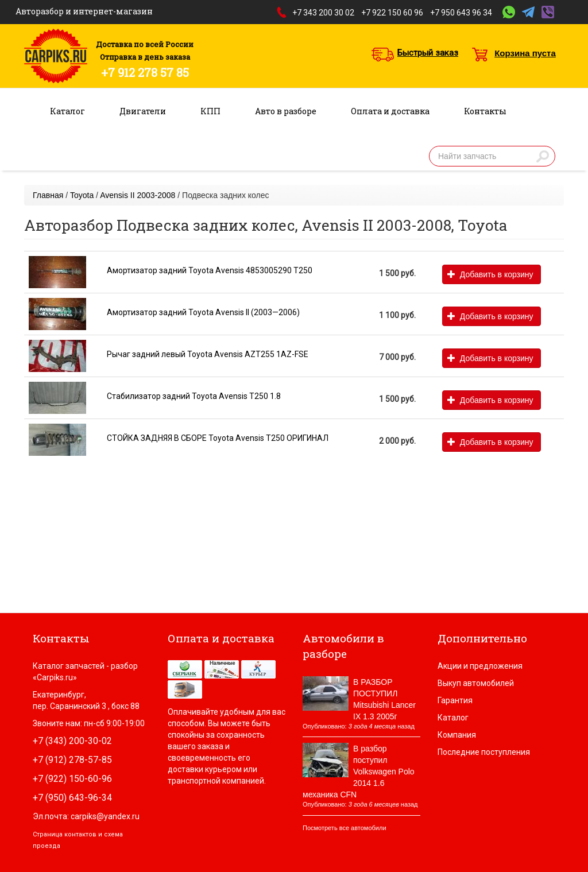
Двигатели (143, 111)
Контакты (485, 111)
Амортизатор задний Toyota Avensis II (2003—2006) (203, 312)
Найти (543, 156)
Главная (48, 195)
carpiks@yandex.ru (105, 816)
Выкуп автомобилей (476, 683)
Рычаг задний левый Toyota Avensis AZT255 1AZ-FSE (208, 354)
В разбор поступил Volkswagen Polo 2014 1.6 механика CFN (359, 772)
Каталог (67, 111)
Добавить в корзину (490, 274)
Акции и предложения (480, 666)
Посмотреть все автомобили (345, 828)
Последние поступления (484, 752)
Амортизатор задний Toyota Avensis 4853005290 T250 (210, 270)
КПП (210, 111)
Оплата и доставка (390, 111)
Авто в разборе (286, 111)
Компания (457, 735)
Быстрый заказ (428, 53)
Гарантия (455, 700)
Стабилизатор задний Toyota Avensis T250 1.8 (194, 396)
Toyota (82, 195)
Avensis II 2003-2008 (138, 195)
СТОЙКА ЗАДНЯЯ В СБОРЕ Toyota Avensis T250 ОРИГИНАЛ (218, 438)
